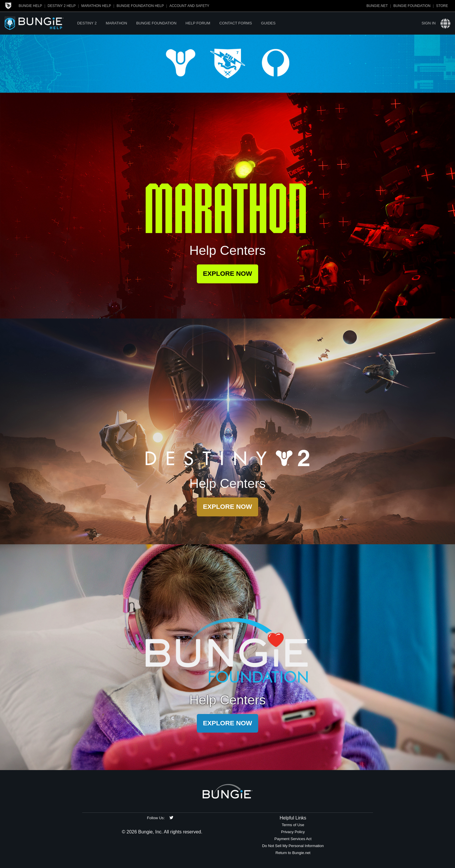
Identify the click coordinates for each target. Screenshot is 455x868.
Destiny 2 (87, 23)
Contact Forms (235, 23)
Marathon (116, 23)
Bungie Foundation (412, 6)
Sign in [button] (429, 23)
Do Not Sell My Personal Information (293, 846)
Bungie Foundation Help (140, 6)
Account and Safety (189, 6)
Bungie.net (377, 6)
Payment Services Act (293, 839)
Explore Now (227, 274)
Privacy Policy (293, 832)
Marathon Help (96, 6)
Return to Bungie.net (293, 853)
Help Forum (198, 23)
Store (442, 6)
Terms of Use (293, 825)
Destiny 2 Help (62, 6)
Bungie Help (30, 6)
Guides (268, 23)
